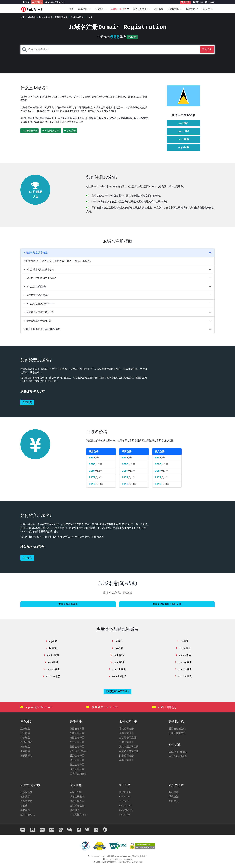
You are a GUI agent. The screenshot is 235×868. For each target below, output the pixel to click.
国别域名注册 (46, 17)
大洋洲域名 (26, 742)
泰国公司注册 (126, 760)
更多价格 (132, 37)
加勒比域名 (26, 756)
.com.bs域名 (184, 669)
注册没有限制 (29, 131)
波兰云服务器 (77, 769)
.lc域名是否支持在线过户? (38, 312)
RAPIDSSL (125, 792)
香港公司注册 (126, 729)
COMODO (125, 797)
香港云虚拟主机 (177, 729)
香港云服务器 (77, 756)
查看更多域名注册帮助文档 (167, 604)
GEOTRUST (126, 806)
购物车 (185, 2)
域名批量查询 (77, 801)
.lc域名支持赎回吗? (35, 287)
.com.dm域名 (117, 676)
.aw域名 (184, 641)
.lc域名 (89, 17)
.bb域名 (52, 648)
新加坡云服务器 (78, 751)
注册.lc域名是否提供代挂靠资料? (42, 329)
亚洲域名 (25, 729)
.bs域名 (117, 648)
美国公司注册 (126, 733)
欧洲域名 (25, 733)
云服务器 (99, 9)
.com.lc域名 (183, 131)
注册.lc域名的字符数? (36, 253)
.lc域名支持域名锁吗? (36, 295)
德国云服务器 (77, 729)
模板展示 (25, 797)
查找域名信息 (77, 806)
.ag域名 (52, 641)
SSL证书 (206, 9)
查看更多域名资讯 (68, 604)
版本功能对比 (28, 815)
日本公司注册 (126, 742)
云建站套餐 (26, 792)
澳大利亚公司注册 (129, 747)
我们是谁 (174, 792)
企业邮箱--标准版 (178, 752)
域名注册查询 (77, 797)
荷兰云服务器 (77, 742)
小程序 (24, 806)
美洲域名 (25, 747)
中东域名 (25, 751)
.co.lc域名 (184, 123)
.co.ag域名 (183, 648)
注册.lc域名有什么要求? (37, 321)
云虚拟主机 (173, 9)
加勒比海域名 (61, 17)
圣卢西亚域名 (77, 17)
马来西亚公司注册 (129, 751)
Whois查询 (75, 792)
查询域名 (207, 49)
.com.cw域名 (52, 676)
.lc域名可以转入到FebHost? (39, 304)
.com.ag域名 (183, 662)
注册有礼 (39, 2)
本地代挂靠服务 (78, 815)
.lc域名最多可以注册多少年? (40, 269)
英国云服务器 (77, 733)
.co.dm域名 (52, 655)
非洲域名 (25, 738)
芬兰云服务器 (77, 765)
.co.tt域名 (52, 662)
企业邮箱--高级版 (178, 756)
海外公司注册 (140, 9)
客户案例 (25, 810)
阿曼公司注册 (126, 756)
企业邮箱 (158, 9)
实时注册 (70, 131)
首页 (72, 9)
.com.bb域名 (118, 669)
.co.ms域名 (183, 655)
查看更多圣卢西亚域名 (117, 691)
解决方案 (190, 9)
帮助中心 (199, 2)
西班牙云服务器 (78, 774)
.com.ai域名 (52, 669)
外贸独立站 (26, 801)
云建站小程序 (118, 9)
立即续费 (27, 402)
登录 (27, 2)
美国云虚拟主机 (177, 733)
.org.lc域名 (184, 147)
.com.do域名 (184, 676)
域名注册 (83, 9)
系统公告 (174, 797)
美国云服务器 (77, 747)
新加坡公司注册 (128, 738)
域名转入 (211, 2)
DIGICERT (125, 815)
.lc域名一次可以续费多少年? (40, 278)
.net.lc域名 (184, 139)
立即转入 (27, 558)
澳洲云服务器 (77, 760)
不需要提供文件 (51, 131)
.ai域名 (118, 641)
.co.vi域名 (118, 662)
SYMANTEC (126, 810)
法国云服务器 (77, 738)
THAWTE (124, 801)
